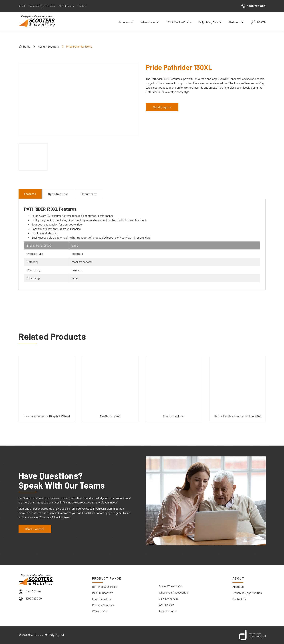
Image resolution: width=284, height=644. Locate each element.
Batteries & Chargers (105, 587)
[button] (126, 22)
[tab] (30, 194)
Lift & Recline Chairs (179, 22)
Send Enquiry (162, 107)
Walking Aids (166, 605)
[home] (37, 21)
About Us (238, 587)
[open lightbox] (33, 157)
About (22, 6)
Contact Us (239, 599)
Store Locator (66, 6)
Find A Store (33, 591)
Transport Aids (168, 611)
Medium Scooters (48, 46)
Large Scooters (101, 599)
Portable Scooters (103, 605)
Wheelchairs (100, 611)
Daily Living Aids (169, 599)
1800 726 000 (34, 598)
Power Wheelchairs (170, 586)
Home (27, 46)
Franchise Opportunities (42, 6)
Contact (82, 6)
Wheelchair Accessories (173, 592)
